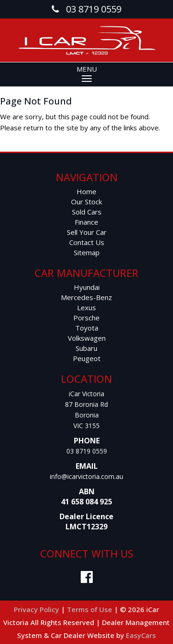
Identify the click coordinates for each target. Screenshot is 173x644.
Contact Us (87, 242)
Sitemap (87, 252)
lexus (86, 307)
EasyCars (141, 635)
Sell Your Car (87, 232)
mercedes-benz (86, 297)
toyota (87, 328)
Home (86, 191)
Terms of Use (90, 609)
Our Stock (86, 202)
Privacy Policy (37, 609)
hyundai (87, 287)
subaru (86, 348)
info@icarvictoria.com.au (86, 476)
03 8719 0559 (87, 451)
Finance (86, 222)
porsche (86, 318)
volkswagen (87, 338)
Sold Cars (87, 212)
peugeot (87, 358)
